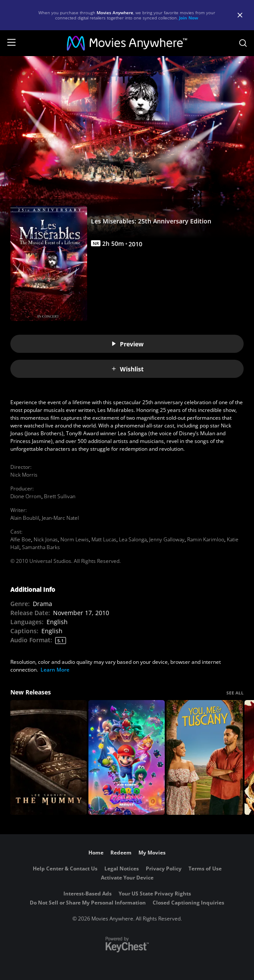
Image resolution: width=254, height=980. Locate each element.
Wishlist (127, 369)
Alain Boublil (25, 518)
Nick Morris (24, 475)
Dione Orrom (26, 496)
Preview (127, 344)
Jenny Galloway (167, 539)
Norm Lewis (75, 539)
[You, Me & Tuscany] (205, 757)
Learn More (55, 670)
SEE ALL (235, 693)
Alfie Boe (21, 539)
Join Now (189, 18)
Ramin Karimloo (206, 539)
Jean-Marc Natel (60, 518)
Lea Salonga (133, 539)
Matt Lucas (104, 539)
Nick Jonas (46, 539)
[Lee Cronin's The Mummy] (49, 757)
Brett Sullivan (60, 496)
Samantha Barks (41, 547)
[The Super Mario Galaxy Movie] (127, 757)
